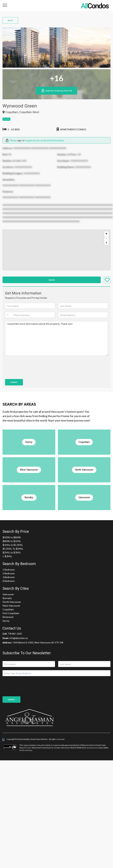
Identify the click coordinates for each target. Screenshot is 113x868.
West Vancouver (11, 606)
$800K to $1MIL (12, 541)
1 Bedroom (9, 570)
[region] (56, 250)
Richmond (8, 617)
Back (10, 20)
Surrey (6, 621)
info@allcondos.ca (19, 638)
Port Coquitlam (11, 613)
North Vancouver (12, 602)
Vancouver (8, 594)
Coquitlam (8, 609)
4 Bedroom (9, 581)
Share (52, 280)
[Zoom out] (106, 238)
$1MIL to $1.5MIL (13, 545)
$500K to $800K (12, 537)
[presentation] (29, 374)
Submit (14, 382)
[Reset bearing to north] (106, 243)
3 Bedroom (9, 577)
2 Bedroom (9, 573)
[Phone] (30, 315)
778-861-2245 (15, 634)
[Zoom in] (106, 234)
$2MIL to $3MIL (12, 552)
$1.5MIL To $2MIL (13, 549)
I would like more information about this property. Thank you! (56, 338)
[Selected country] (7, 315)
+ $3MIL (7, 556)
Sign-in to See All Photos (56, 91)
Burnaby (7, 598)
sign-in (21, 140)
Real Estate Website (39, 739)
